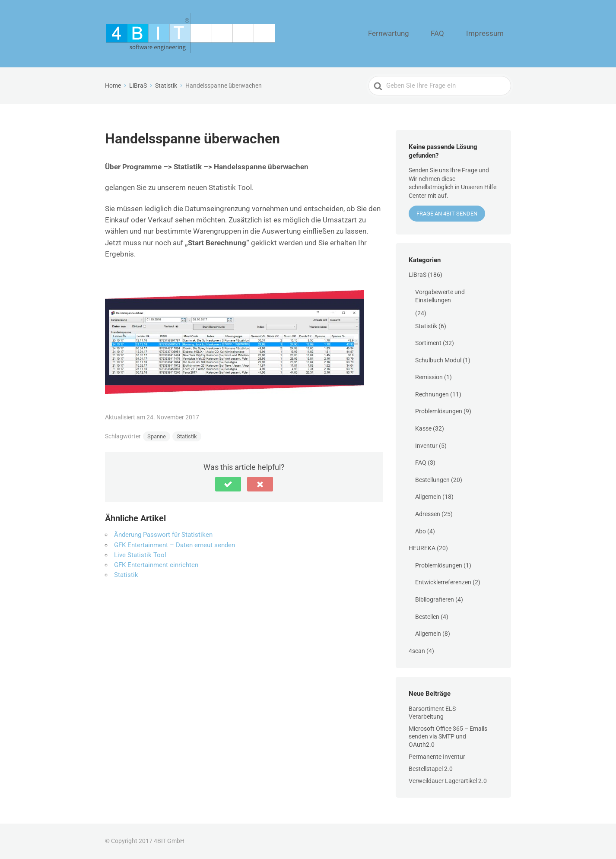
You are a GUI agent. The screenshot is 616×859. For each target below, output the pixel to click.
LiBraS (418, 275)
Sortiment (428, 343)
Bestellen (427, 617)
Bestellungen (432, 480)
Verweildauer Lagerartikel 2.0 (448, 781)
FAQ (456, 34)
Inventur (426, 446)
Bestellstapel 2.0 (431, 769)
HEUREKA (422, 548)
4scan (417, 651)
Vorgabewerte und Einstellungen (440, 296)
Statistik (187, 436)
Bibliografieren (435, 599)
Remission (429, 377)
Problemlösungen (439, 411)
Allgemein (428, 497)
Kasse (423, 428)
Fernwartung (418, 34)
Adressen (428, 514)
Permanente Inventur (437, 757)
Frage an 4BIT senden (447, 214)
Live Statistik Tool (140, 555)
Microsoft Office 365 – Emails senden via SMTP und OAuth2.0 (448, 736)
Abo (421, 531)
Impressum (491, 34)
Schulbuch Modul (438, 360)
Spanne (157, 436)
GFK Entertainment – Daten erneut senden (175, 545)
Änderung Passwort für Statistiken (163, 535)
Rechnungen (432, 394)
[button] (228, 484)
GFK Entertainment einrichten (156, 565)
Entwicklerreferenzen (443, 582)
